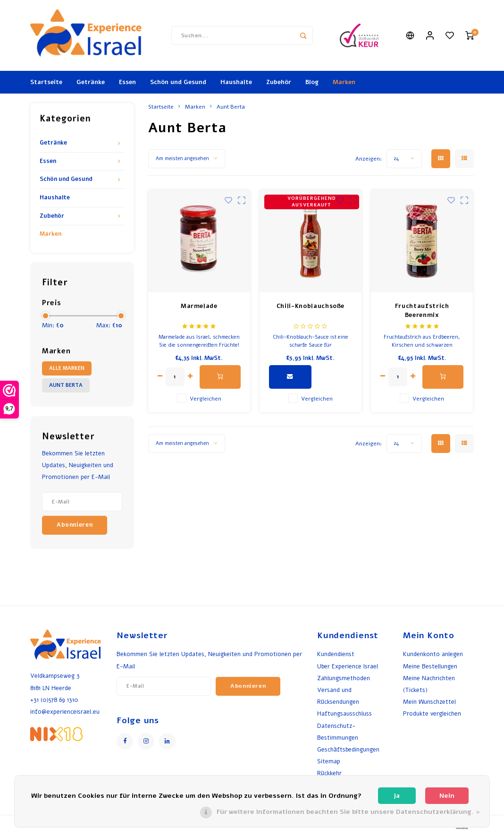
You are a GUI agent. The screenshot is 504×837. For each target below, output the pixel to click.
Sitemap (329, 761)
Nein (447, 796)
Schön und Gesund (178, 82)
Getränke (91, 82)
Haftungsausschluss (344, 713)
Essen (127, 82)
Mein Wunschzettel (429, 702)
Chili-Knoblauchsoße (311, 306)
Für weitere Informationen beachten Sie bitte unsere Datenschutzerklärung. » (348, 812)
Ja (397, 796)
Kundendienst (336, 654)
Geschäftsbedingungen (348, 749)
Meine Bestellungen (430, 666)
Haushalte (236, 82)
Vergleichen (206, 399)
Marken (344, 82)
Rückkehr (329, 773)
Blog (312, 82)
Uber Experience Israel (348, 666)
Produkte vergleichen (432, 713)
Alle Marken (67, 368)
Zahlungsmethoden (344, 678)
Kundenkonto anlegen (433, 654)
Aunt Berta (66, 385)
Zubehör (279, 82)
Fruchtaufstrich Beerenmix (422, 311)
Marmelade (199, 306)
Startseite (46, 82)
